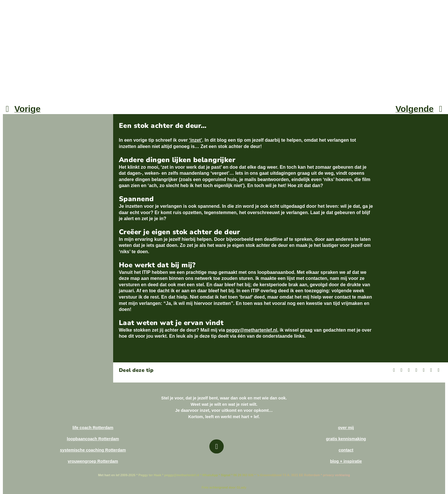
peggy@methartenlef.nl (252, 330)
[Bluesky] (409, 370)
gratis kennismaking (346, 439)
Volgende (415, 109)
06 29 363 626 (243, 475)
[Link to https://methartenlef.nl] (216, 446)
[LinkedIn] (416, 370)
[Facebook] (394, 370)
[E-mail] (431, 370)
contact (346, 450)
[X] (401, 370)
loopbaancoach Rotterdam (93, 439)
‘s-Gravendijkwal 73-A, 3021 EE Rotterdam (288, 475)
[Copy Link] (439, 370)
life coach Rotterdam (93, 428)
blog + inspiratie (346, 461)
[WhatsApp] (424, 370)
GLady (242, 487)
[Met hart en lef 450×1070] (37, 5)
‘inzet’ (195, 140)
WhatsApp (210, 475)
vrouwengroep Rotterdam (93, 461)
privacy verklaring (336, 475)
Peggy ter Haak (150, 475)
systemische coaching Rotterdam (93, 450)
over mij (346, 428)
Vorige (27, 109)
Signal (226, 475)
